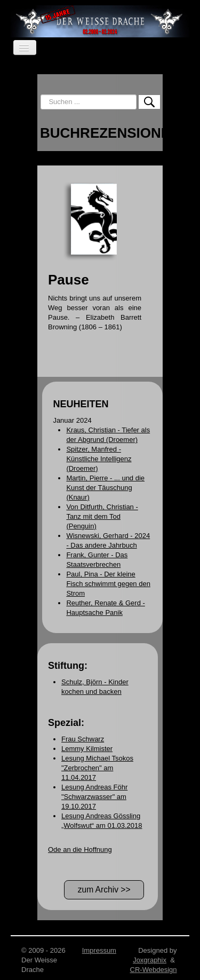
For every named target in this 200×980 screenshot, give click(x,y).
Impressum (99, 950)
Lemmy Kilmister (87, 749)
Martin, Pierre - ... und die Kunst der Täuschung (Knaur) (105, 488)
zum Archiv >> (104, 890)
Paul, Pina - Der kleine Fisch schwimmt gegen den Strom (108, 584)
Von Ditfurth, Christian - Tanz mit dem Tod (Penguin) (102, 516)
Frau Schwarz (83, 739)
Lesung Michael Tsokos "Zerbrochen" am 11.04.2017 (97, 768)
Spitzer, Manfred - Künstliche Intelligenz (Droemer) (99, 459)
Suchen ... (41, 95)
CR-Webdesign (154, 970)
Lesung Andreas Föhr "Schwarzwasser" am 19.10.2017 (94, 797)
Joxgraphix (150, 960)
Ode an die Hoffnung (80, 849)
